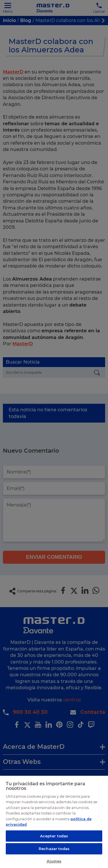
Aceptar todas (54, 836)
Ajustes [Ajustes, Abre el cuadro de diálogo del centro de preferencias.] (54, 861)
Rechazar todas (54, 849)
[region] (54, 822)
